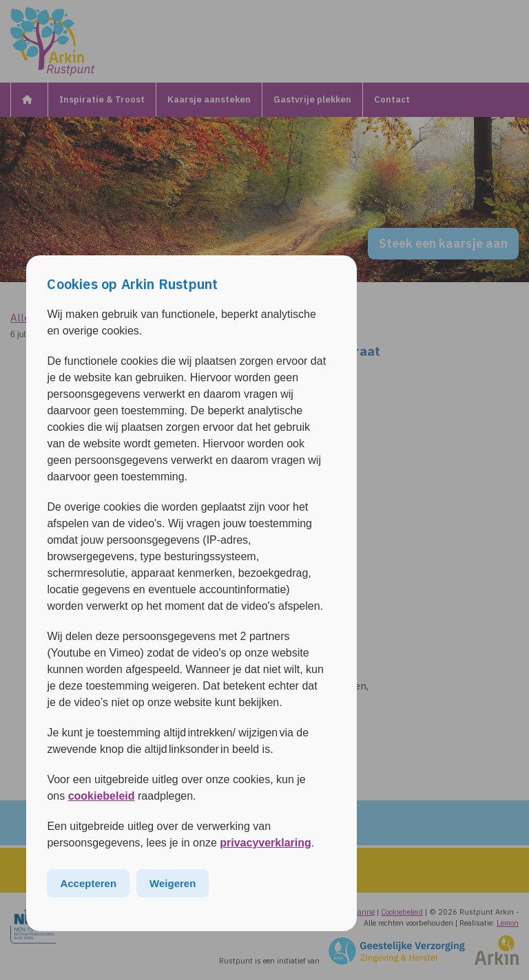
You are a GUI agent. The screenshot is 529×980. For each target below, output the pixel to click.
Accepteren (88, 883)
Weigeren (173, 883)
